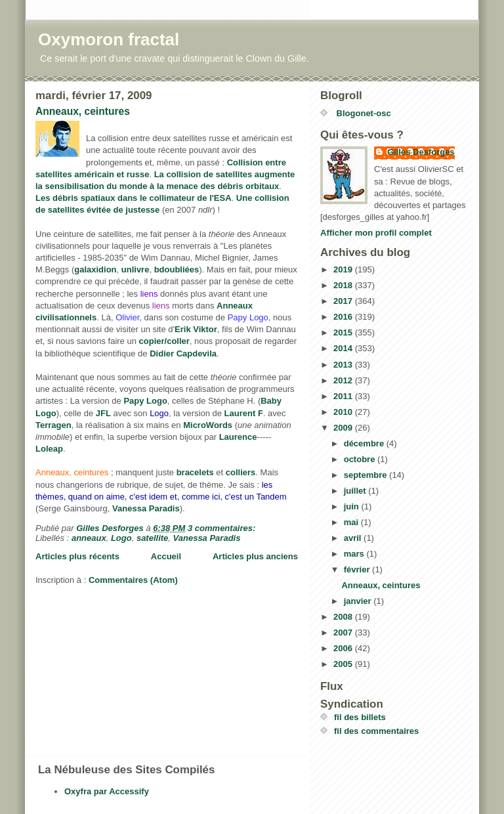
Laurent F (244, 413)
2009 (344, 428)
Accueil (166, 556)
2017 (344, 301)
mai (352, 522)
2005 (344, 664)
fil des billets (360, 717)
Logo (121, 538)
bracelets (195, 472)
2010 (344, 412)
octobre (361, 459)
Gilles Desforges (421, 152)
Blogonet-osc (363, 113)
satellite (152, 538)
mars (355, 554)
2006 (344, 648)
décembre (365, 443)
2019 (344, 269)
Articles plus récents (77, 556)
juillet (356, 491)
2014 (344, 348)
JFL (103, 413)
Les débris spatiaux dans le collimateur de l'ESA (134, 198)
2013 (344, 365)
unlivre (136, 269)
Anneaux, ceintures (83, 111)
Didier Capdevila (183, 353)
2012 (344, 380)
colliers (241, 472)
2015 (344, 332)
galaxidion (95, 269)
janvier (359, 601)
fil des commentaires (376, 731)
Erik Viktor (196, 329)
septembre (367, 475)
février (358, 569)
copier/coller (164, 341)
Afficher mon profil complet (376, 233)
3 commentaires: (223, 528)
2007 (344, 632)
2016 (344, 317)
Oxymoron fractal (109, 39)
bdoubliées (177, 269)
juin (353, 506)
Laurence (238, 437)
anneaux (89, 538)
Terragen (53, 425)
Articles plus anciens (255, 556)
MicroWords (208, 425)
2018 (344, 285)
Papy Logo (145, 401)
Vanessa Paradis (146, 508)
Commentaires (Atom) (133, 580)
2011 (344, 396)
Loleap (49, 449)
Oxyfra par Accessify (107, 791)
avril (354, 538)
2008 (344, 617)
